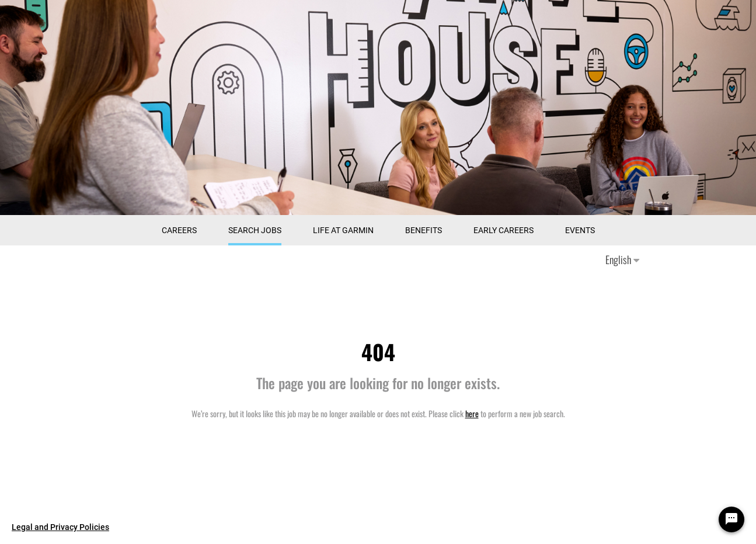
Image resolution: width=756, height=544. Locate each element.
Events (580, 230)
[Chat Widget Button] (731, 519)
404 (378, 351)
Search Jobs (255, 230)
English (622, 259)
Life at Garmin (343, 230)
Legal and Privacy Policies (60, 527)
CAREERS (179, 230)
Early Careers (504, 230)
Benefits (424, 230)
